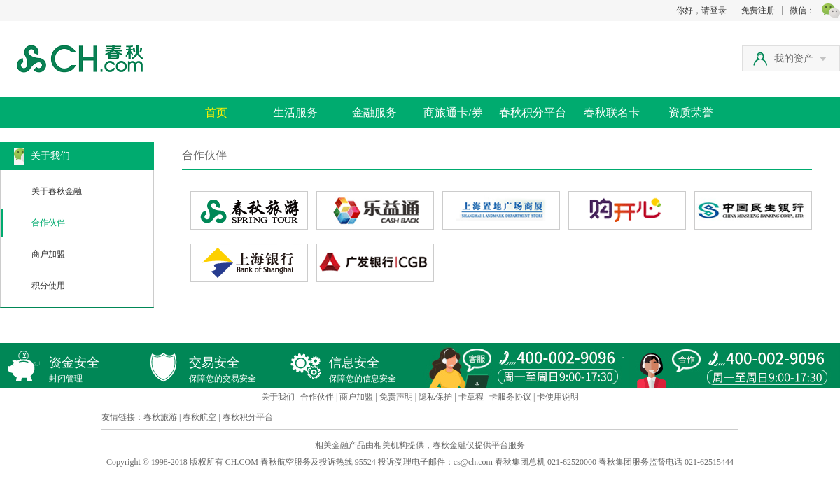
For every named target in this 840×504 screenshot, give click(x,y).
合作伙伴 (48, 223)
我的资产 (800, 58)
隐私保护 (435, 397)
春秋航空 (199, 417)
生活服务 (295, 112)
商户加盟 (48, 254)
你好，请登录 (701, 10)
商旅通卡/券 (453, 112)
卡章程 (471, 397)
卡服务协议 (510, 397)
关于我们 (278, 397)
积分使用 (48, 286)
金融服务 (374, 112)
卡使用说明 (558, 397)
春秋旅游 (160, 417)
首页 (216, 112)
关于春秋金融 (57, 191)
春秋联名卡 (612, 112)
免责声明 (396, 397)
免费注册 (758, 10)
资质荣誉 (691, 112)
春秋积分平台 (533, 112)
